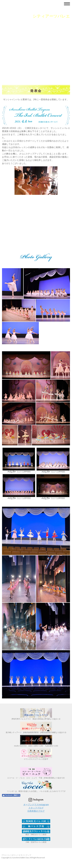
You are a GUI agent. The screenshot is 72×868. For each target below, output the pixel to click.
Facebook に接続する (11, 795)
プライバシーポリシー (10, 855)
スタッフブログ (36, 808)
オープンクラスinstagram (36, 805)
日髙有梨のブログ (36, 811)
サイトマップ (26, 855)
